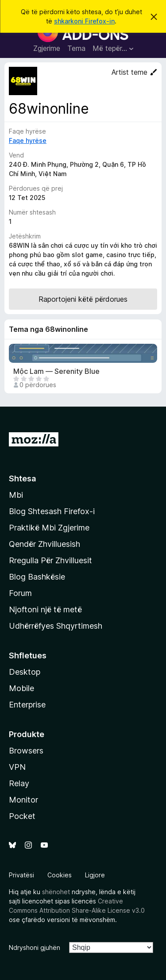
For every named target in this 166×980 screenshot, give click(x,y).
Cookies (60, 875)
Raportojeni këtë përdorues (83, 299)
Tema (76, 48)
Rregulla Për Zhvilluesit (50, 560)
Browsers (26, 751)
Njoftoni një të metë (45, 609)
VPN (17, 767)
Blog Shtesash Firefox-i (52, 511)
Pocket (22, 816)
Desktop (25, 672)
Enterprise (27, 705)
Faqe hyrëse (28, 140)
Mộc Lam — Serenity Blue (56, 371)
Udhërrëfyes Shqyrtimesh (56, 626)
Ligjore (95, 875)
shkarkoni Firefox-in (84, 21)
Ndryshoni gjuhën (35, 947)
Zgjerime (47, 48)
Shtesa (22, 478)
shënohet (56, 892)
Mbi (16, 495)
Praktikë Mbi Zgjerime (49, 528)
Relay (19, 783)
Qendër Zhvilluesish (44, 544)
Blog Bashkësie (37, 577)
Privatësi (21, 875)
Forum (20, 593)
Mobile (21, 688)
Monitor (23, 800)
